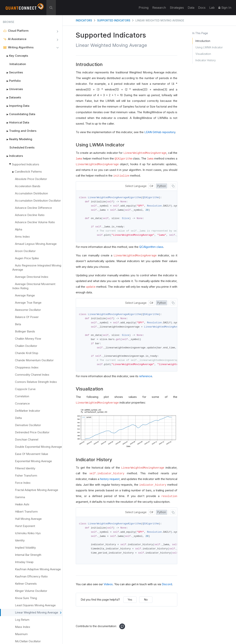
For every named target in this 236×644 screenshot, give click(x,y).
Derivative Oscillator (28, 425)
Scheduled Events (22, 147)
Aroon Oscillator (25, 251)
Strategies (177, 8)
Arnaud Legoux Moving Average (36, 244)
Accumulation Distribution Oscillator (38, 201)
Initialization (18, 64)
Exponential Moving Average (33, 461)
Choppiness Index (27, 367)
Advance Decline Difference (33, 208)
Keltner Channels (26, 584)
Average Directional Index (32, 277)
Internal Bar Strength (28, 555)
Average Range (25, 295)
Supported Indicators (26, 164)
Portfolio (12, 81)
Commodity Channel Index (32, 375)
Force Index (23, 483)
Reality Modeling (18, 139)
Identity (20, 540)
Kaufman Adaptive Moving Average (38, 569)
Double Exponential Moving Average (38, 447)
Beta (18, 324)
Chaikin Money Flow (28, 339)
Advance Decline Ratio (30, 215)
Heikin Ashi (22, 504)
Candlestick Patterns (28, 172)
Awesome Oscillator (28, 310)
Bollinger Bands (25, 331)
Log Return (22, 620)
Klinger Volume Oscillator (31, 591)
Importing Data (16, 106)
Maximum (21, 634)
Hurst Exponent (25, 526)
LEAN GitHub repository (160, 132)
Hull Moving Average (28, 519)
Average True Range (28, 303)
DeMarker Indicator (28, 411)
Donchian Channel (27, 439)
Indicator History (206, 60)
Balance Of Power (27, 317)
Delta (18, 418)
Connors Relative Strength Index (36, 382)
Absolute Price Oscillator (31, 179)
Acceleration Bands (28, 186)
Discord (167, 588)
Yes (130, 603)
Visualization (203, 54)
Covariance (22, 403)
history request (110, 481)
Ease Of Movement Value (32, 454)
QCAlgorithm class (151, 248)
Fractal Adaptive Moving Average (37, 490)
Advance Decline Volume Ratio (35, 222)
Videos (108, 588)
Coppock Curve (25, 389)
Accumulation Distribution (31, 193)
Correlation (22, 396)
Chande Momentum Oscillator (34, 360)
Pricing (144, 8)
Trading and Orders (20, 131)
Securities (13, 72)
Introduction (203, 41)
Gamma (20, 497)
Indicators (13, 156)
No (146, 603)
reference (146, 379)
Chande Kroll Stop (27, 353)
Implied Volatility (25, 548)
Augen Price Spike (27, 258)
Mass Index (23, 627)
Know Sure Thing (26, 598)
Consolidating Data (19, 114)
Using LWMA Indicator (209, 47)
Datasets (12, 97)
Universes (13, 89)
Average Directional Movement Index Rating (34, 286)
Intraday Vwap (24, 562)
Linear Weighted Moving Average (38, 613)
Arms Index (22, 237)
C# (151, 186)
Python (162, 186)
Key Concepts (15, 56)
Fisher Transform (26, 476)
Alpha (19, 229)
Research (159, 8)
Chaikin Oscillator (26, 346)
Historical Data (16, 123)
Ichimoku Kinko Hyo (28, 533)
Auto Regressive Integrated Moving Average (37, 267)
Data (191, 8)
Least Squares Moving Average (35, 605)
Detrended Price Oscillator (32, 432)
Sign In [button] (225, 8)
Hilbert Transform (26, 512)
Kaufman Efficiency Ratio (31, 576)
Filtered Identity (25, 468)
